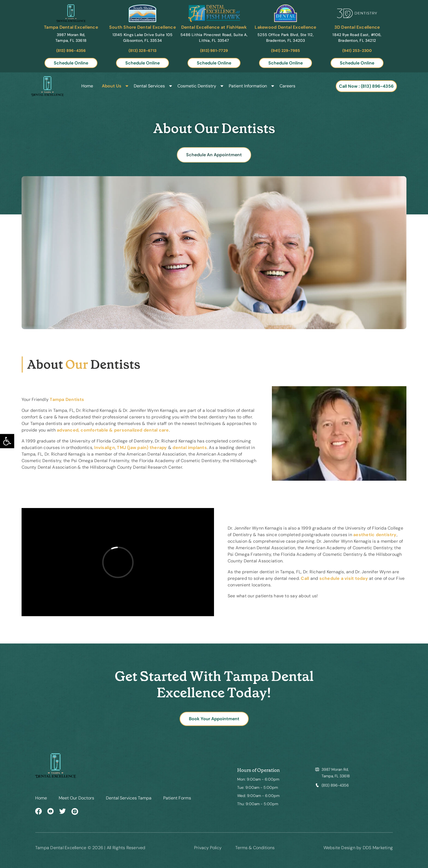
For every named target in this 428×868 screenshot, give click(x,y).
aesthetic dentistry (375, 535)
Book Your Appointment (214, 719)
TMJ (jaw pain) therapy (142, 448)
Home (87, 86)
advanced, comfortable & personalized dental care (113, 430)
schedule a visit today (344, 578)
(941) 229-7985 (286, 51)
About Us (112, 86)
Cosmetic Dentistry (197, 86)
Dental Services (149, 86)
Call (305, 578)
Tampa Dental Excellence (71, 27)
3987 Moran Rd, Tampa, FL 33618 (336, 773)
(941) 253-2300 (357, 51)
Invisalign (104, 448)
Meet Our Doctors (76, 798)
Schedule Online (71, 63)
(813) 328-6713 (142, 51)
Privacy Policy (208, 848)
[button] (7, 441)
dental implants (190, 448)
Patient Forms (177, 798)
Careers (287, 86)
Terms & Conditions (255, 848)
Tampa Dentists (67, 399)
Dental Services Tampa (129, 798)
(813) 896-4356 (71, 51)
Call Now (366, 86)
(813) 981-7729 (214, 51)
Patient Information (248, 86)
